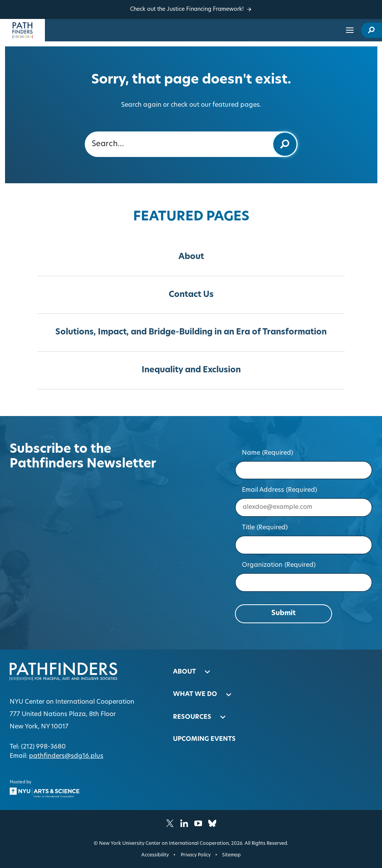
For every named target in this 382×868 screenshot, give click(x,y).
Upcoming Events (204, 739)
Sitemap (231, 855)
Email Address (280, 490)
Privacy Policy (196, 855)
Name (268, 453)
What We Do (195, 694)
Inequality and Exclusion (191, 370)
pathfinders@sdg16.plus (66, 756)
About (191, 257)
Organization (279, 565)
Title (265, 528)
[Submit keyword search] (285, 144)
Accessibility (155, 855)
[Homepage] (22, 30)
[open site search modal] (372, 30)
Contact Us (191, 295)
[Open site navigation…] (350, 30)
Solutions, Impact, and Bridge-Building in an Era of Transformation (191, 332)
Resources (192, 717)
